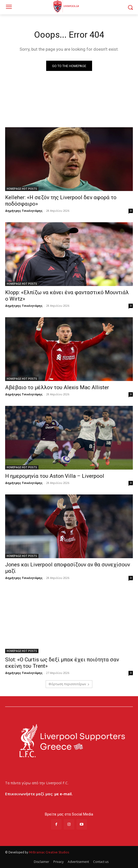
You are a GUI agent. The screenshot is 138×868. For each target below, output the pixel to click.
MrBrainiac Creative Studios (49, 852)
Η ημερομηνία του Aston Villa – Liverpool (55, 476)
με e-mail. (63, 794)
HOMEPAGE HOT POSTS (22, 189)
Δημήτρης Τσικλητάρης (24, 211)
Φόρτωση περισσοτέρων (69, 684)
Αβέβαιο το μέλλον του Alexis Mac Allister (57, 387)
